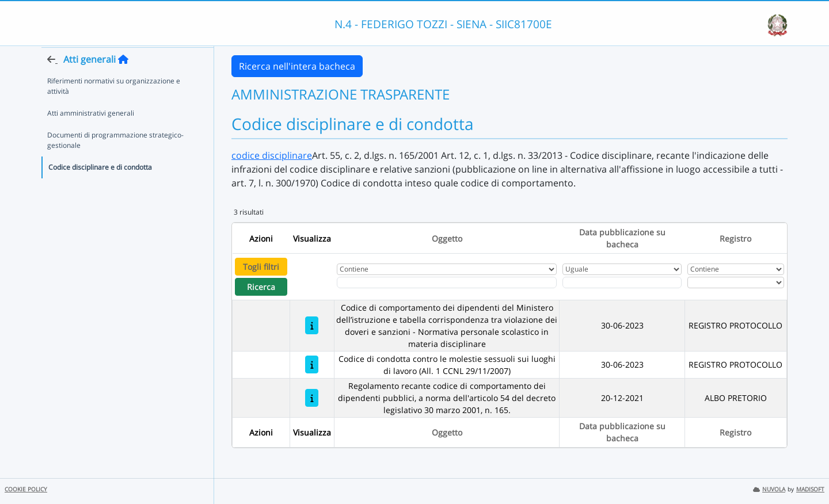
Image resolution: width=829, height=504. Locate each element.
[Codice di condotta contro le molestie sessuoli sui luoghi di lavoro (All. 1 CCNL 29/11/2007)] (312, 364)
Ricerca (261, 287)
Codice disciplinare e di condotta (100, 189)
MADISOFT (810, 489)
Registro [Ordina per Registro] (735, 238)
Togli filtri (261, 267)
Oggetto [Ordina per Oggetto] (447, 238)
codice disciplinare (272, 155)
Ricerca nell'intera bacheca (297, 66)
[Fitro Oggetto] (447, 282)
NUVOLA (769, 489)
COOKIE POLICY (26, 489)
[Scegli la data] (622, 282)
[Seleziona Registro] (736, 282)
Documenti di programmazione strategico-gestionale (115, 162)
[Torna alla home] (123, 81)
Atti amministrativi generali (91, 135)
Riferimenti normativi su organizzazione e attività (114, 108)
